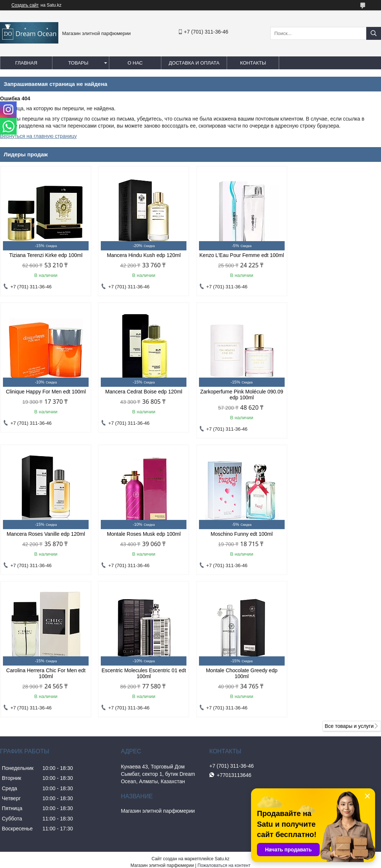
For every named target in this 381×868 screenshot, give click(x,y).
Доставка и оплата (194, 63)
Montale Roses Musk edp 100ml (336, 397)
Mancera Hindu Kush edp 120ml (142, 255)
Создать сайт (25, 5)
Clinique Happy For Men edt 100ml (336, 255)
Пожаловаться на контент (224, 735)
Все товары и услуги (349, 596)
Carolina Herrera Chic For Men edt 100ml (142, 543)
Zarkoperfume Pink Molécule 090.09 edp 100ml (142, 400)
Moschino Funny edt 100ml (45, 540)
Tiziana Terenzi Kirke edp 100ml (45, 255)
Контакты (253, 63)
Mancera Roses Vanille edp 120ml (239, 397)
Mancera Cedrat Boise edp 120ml (45, 397)
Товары (78, 63)
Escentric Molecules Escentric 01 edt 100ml (239, 543)
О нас (135, 63)
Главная (26, 63)
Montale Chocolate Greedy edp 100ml (336, 543)
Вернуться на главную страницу (38, 136)
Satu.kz (222, 728)
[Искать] (374, 33)
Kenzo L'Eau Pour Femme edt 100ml (239, 258)
